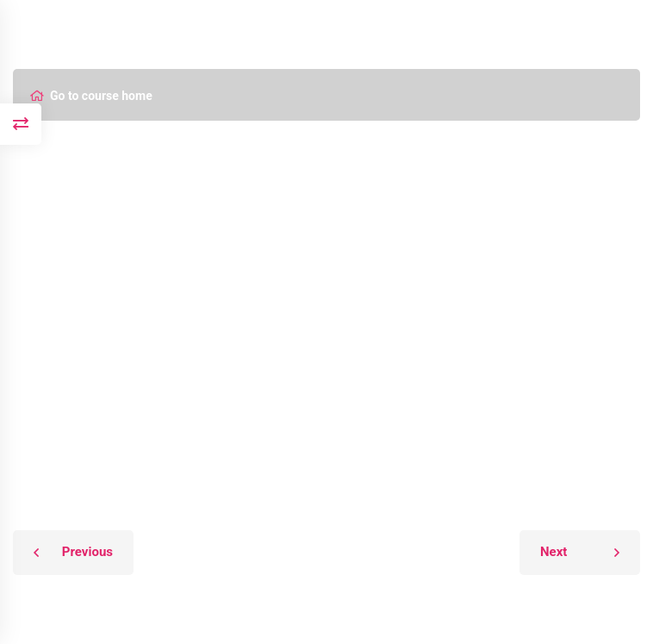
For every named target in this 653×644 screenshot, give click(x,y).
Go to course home (91, 96)
